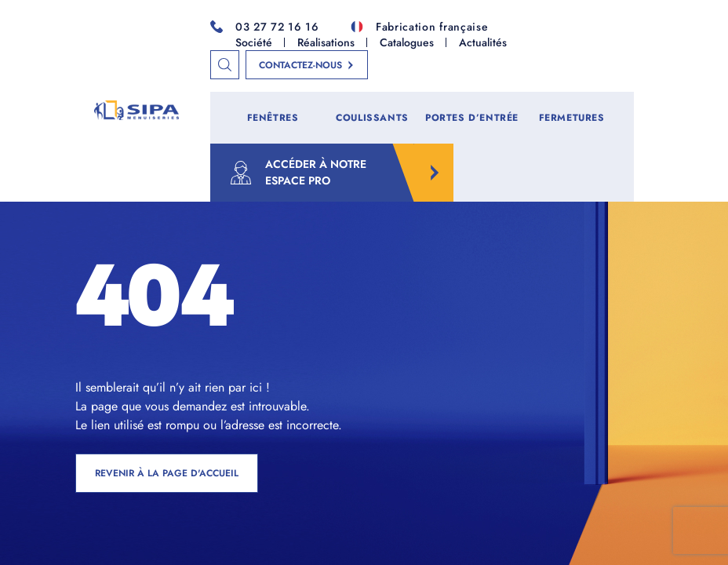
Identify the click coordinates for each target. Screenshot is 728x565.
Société (254, 42)
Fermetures (572, 118)
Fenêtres (273, 118)
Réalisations (326, 42)
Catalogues (407, 42)
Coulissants (372, 118)
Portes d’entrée (472, 118)
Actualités (483, 42)
